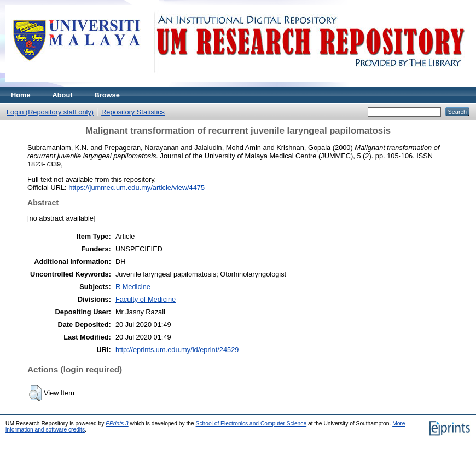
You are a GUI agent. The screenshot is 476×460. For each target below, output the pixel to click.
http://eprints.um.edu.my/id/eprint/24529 (177, 350)
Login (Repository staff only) (50, 112)
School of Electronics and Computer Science (251, 424)
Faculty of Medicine (146, 299)
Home (21, 95)
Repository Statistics (133, 112)
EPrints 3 (117, 424)
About (63, 95)
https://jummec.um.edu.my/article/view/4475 (137, 188)
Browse (107, 95)
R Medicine (133, 287)
